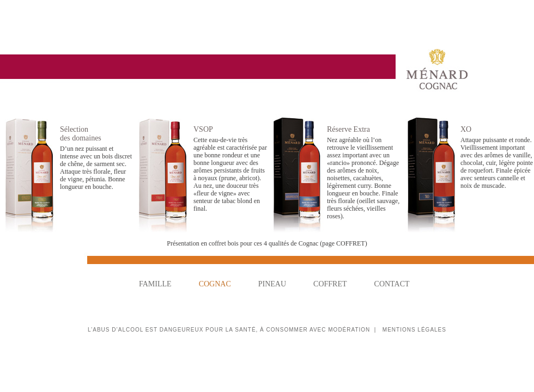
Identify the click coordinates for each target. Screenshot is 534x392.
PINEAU (272, 284)
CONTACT (392, 284)
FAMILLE (155, 284)
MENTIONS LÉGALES (414, 330)
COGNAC (215, 284)
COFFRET (330, 284)
